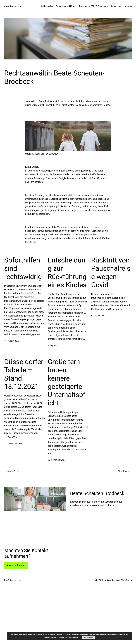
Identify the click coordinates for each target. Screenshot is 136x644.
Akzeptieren (88, 637)
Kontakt (128, 6)
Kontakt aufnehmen (16, 565)
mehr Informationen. (71, 637)
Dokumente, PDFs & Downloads (94, 6)
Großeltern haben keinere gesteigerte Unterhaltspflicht (67, 382)
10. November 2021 (57, 460)
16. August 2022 (12, 341)
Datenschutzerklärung (66, 6)
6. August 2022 (98, 316)
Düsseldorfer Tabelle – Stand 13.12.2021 (24, 374)
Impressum (116, 6)
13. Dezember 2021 (13, 444)
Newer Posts (12, 471)
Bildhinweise (47, 6)
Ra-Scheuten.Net (13, 6)
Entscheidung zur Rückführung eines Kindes (67, 273)
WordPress (126, 580)
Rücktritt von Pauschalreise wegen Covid (111, 273)
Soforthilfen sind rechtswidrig (23, 268)
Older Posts (125, 471)
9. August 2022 (55, 346)
